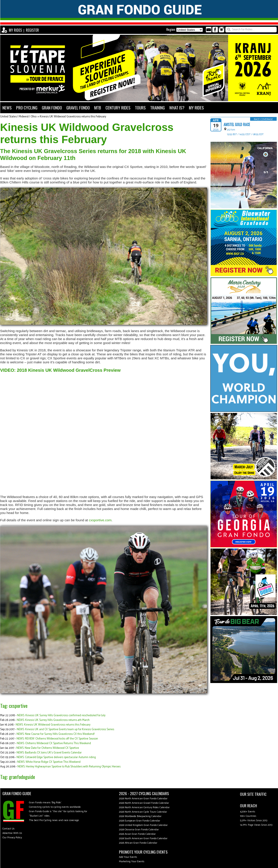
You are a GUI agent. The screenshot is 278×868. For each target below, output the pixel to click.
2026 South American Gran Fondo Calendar (143, 838)
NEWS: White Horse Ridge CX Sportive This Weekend (49, 762)
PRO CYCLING (27, 108)
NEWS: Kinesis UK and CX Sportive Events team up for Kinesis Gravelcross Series (65, 729)
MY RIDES (15, 30)
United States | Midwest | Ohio (18, 117)
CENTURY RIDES (118, 108)
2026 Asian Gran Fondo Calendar (137, 834)
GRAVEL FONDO (78, 108)
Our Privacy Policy (12, 838)
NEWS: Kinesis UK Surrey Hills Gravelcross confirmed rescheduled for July (61, 715)
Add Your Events (128, 857)
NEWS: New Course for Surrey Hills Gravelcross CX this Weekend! (56, 734)
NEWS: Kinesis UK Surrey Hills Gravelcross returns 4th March (53, 720)
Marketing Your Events (132, 861)
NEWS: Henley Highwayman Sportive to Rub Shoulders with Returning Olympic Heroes (69, 767)
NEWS (7, 108)
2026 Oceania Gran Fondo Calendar (139, 830)
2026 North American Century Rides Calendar (144, 807)
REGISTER (32, 30)
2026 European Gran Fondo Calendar (140, 821)
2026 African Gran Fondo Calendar (138, 843)
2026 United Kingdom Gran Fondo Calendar (143, 825)
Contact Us (9, 829)
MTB (98, 108)
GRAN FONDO (52, 108)
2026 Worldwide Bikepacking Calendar (140, 816)
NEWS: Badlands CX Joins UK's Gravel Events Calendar (49, 753)
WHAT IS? (177, 108)
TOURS (140, 108)
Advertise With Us (12, 833)
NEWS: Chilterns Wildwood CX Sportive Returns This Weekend (54, 743)
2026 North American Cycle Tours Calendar (143, 812)
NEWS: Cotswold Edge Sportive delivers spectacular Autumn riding (56, 757)
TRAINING (157, 108)
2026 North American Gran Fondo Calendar (143, 799)
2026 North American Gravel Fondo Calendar (144, 803)
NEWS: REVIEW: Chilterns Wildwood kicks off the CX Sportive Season (57, 739)
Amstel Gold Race (237, 125)
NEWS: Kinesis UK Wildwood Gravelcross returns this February (53, 725)
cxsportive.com (100, 520)
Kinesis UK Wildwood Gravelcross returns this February (73, 117)
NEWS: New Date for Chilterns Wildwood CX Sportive (48, 748)
